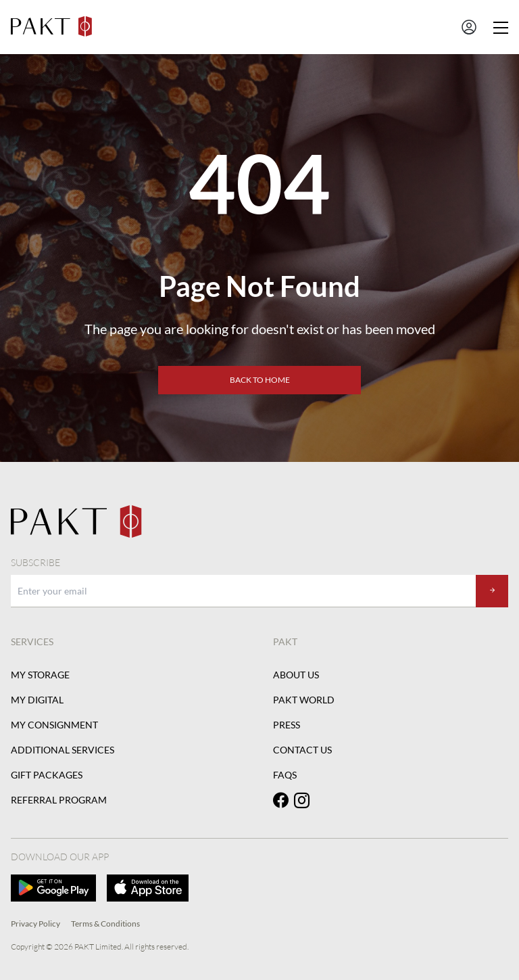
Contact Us (302, 750)
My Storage (40, 675)
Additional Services (63, 750)
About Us (296, 675)
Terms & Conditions (105, 924)
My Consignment (54, 725)
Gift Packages (47, 775)
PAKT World (304, 700)
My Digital (37, 700)
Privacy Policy (35, 924)
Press (287, 725)
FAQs (285, 775)
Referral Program (59, 800)
